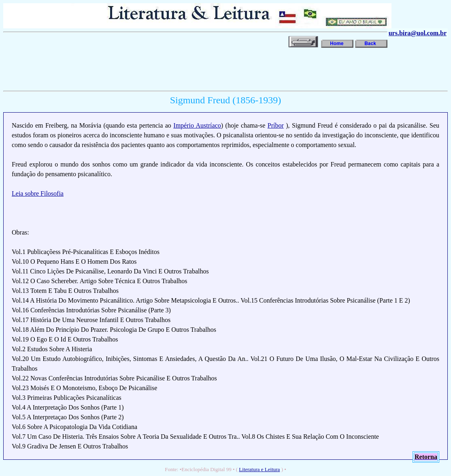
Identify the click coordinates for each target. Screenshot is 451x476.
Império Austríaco (197, 125)
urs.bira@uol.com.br (418, 33)
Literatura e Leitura (259, 469)
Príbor (276, 125)
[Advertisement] (40, 74)
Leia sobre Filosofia (38, 193)
